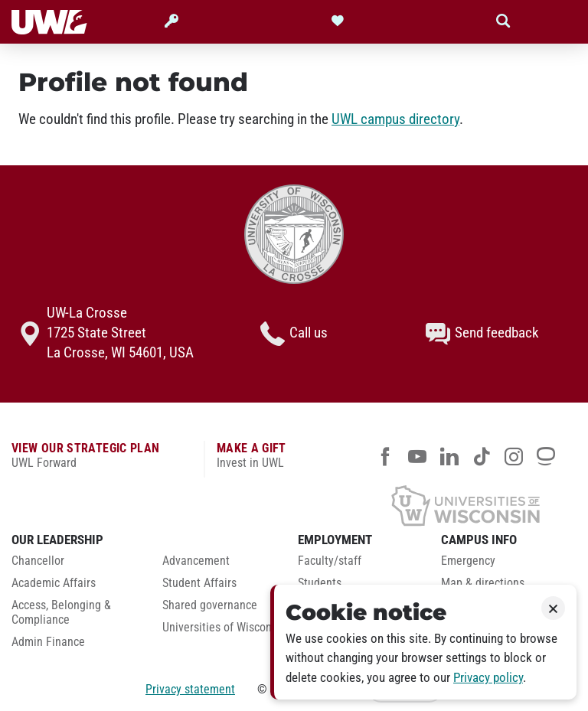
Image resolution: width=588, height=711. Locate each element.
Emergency (468, 561)
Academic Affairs (54, 583)
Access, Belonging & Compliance (61, 613)
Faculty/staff (330, 561)
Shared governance (210, 605)
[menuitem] (75, 565)
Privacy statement (190, 689)
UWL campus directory (395, 119)
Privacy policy (488, 678)
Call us (294, 334)
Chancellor (38, 561)
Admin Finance (48, 642)
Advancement (196, 561)
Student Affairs (199, 583)
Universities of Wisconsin (224, 628)
